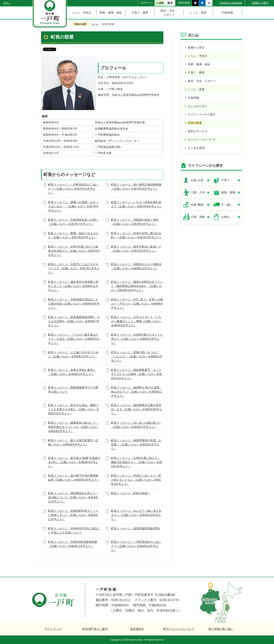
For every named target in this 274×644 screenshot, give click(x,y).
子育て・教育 (196, 73)
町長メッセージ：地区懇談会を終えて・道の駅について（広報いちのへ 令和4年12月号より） (73, 497)
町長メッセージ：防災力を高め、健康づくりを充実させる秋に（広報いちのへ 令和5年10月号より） (74, 409)
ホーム (95, 24)
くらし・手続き (198, 56)
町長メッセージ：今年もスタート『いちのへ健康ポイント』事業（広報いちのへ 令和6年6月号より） (136, 321)
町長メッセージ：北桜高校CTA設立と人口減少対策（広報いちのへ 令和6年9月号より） (74, 304)
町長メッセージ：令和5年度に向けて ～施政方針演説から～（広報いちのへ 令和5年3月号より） (136, 462)
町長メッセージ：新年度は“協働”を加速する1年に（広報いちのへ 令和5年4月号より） (74, 462)
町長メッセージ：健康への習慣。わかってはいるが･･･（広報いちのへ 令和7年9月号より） (73, 206)
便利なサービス (198, 131)
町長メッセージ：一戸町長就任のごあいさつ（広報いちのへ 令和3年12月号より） (136, 546)
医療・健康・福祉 (199, 64)
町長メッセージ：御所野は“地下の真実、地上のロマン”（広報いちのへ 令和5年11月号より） (137, 392)
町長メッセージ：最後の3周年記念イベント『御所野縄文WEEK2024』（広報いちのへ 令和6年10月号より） (137, 286)
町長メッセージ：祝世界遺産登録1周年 (136, 528)
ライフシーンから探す (202, 114)
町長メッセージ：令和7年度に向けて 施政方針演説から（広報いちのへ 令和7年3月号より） (74, 251)
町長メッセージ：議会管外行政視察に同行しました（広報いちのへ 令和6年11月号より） (73, 286)
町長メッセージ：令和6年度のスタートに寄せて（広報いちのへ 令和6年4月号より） (137, 339)
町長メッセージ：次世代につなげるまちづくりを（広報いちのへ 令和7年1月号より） (74, 268)
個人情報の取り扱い (221, 629)
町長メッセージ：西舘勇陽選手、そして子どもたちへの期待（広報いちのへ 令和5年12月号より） (136, 374)
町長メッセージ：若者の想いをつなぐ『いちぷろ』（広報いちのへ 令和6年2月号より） (137, 357)
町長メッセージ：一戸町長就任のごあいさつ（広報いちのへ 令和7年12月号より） (73, 189)
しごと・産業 (196, 89)
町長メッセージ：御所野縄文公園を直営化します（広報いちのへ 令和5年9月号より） (137, 409)
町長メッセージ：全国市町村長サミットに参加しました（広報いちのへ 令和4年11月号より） (73, 515)
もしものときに (198, 106)
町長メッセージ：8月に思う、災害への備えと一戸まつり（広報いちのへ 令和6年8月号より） (137, 304)
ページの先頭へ (260, 563)
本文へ (7, 3)
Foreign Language (231, 3)
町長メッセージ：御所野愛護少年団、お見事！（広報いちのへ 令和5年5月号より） (136, 445)
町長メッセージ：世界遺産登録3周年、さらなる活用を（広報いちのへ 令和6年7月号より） (74, 321)
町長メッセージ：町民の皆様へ (131, 493)
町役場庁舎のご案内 (95, 629)
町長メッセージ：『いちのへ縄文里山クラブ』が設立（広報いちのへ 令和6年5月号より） (74, 339)
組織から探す (260, 3)
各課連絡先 (137, 629)
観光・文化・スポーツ (202, 81)
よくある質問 (196, 148)
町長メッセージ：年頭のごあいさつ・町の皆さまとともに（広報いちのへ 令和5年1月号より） (136, 480)
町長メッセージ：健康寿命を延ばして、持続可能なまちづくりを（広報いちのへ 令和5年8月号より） (73, 427)
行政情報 (193, 98)
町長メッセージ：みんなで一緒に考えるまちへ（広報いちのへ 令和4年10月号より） (136, 515)
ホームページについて (202, 140)
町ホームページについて (179, 629)
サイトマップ (53, 629)
